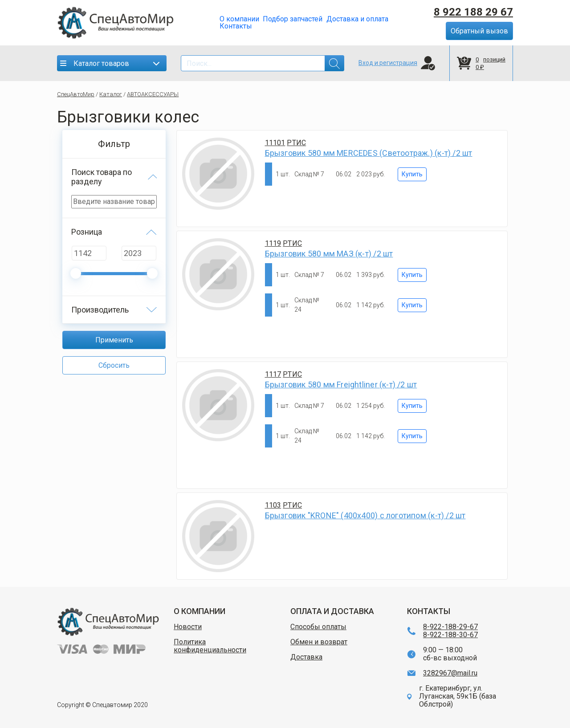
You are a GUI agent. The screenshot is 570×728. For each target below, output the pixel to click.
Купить (412, 174)
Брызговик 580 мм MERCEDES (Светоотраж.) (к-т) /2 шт (369, 153)
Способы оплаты (318, 627)
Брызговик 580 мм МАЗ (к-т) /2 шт (329, 254)
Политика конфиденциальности (210, 646)
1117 (273, 374)
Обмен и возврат (319, 642)
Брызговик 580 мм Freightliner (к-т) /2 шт (341, 384)
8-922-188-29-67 (450, 627)
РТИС (296, 143)
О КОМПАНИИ (199, 611)
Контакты (236, 26)
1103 (273, 505)
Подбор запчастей (293, 19)
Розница (87, 232)
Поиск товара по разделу (102, 177)
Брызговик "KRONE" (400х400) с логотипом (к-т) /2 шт (365, 515)
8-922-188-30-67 (450, 635)
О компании (239, 19)
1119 (273, 243)
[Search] (263, 63)
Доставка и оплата (357, 19)
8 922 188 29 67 (473, 12)
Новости (188, 627)
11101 (275, 143)
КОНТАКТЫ (429, 611)
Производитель (100, 310)
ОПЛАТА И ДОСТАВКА (332, 611)
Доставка (306, 657)
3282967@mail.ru (450, 673)
